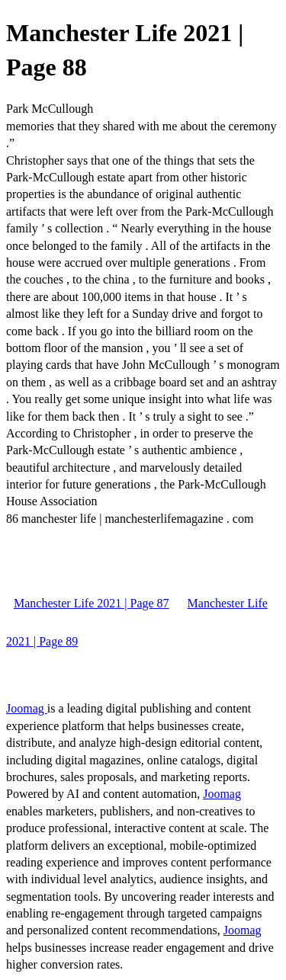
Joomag (27, 708)
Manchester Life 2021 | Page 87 (92, 603)
